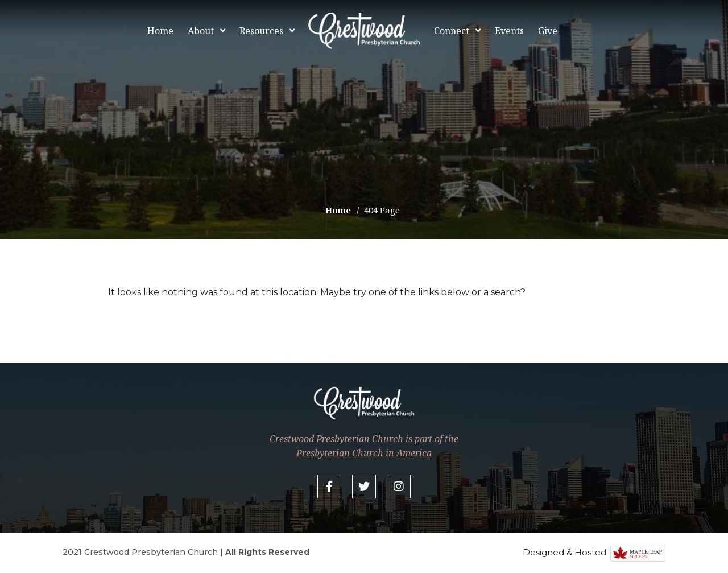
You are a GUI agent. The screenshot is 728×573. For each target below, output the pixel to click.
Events (509, 31)
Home (160, 31)
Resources (261, 31)
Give (548, 31)
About (201, 31)
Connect (452, 31)
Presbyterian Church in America (364, 453)
